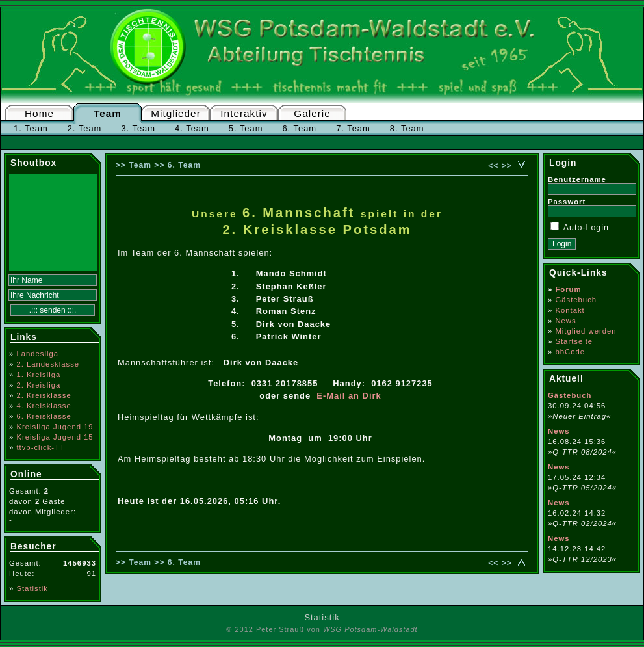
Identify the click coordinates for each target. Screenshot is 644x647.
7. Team (353, 128)
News (565, 321)
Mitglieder (176, 113)
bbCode (570, 352)
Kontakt (570, 310)
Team (108, 113)
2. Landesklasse (48, 364)
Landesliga (37, 354)
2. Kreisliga (38, 385)
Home (39, 113)
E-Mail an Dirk (349, 396)
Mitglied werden (586, 331)
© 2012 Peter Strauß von (322, 629)
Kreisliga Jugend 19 (55, 427)
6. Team (299, 128)
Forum (568, 289)
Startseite (574, 341)
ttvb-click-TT (41, 447)
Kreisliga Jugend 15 (55, 437)
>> (507, 166)
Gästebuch (576, 300)
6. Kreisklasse (44, 416)
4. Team (192, 128)
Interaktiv (244, 113)
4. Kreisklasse (44, 406)
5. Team (246, 128)
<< (493, 166)
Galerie (312, 113)
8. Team (407, 128)
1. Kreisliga (38, 375)
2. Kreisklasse (44, 395)
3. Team (138, 128)
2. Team (85, 128)
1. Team (31, 128)
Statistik (32, 588)
